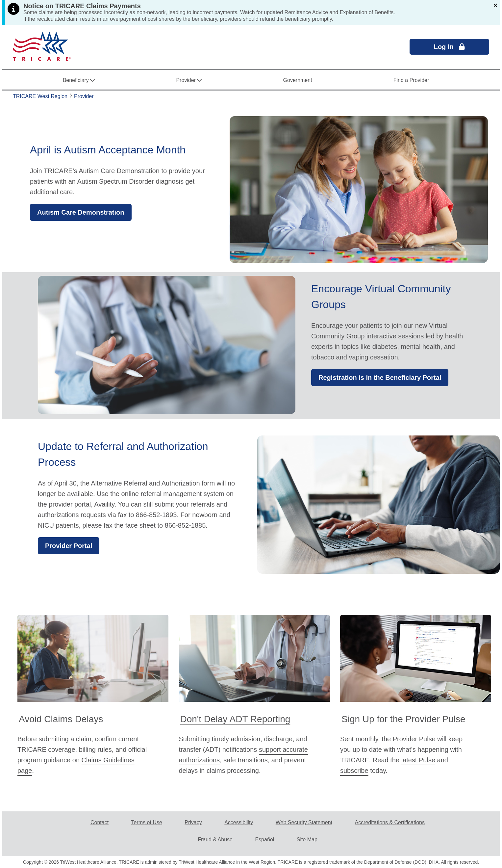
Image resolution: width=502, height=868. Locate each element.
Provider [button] (189, 81)
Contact (100, 822)
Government (298, 80)
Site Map (307, 840)
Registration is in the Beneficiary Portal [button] (380, 378)
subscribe (354, 771)
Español (264, 840)
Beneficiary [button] (79, 81)
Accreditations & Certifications (390, 822)
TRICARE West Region (40, 96)
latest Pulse (418, 760)
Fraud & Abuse (215, 840)
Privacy (193, 822)
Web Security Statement (304, 822)
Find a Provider (411, 80)
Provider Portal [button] (69, 546)
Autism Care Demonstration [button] (81, 212)
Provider (84, 96)
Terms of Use (147, 822)
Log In (450, 47)
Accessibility (239, 822)
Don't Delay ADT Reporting (235, 719)
